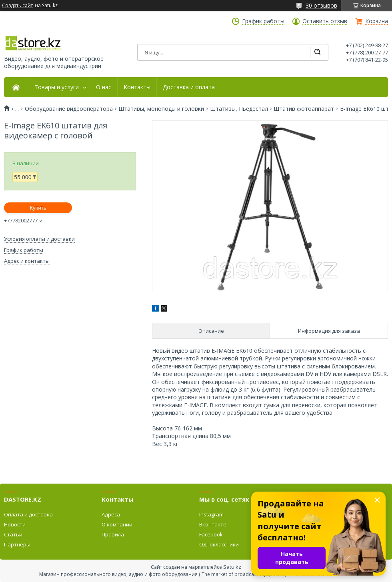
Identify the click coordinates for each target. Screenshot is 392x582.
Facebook (211, 534)
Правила (113, 534)
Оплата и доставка (28, 514)
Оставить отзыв (325, 21)
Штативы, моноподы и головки (161, 109)
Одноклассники (219, 544)
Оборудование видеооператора (69, 109)
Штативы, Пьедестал (239, 109)
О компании (117, 524)
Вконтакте (213, 524)
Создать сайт (17, 6)
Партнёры (17, 544)
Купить (38, 208)
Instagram (211, 514)
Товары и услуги (57, 87)
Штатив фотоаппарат (304, 109)
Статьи (13, 534)
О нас (104, 87)
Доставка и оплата (189, 87)
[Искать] (317, 52)
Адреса (111, 514)
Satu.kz (232, 567)
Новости (15, 524)
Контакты (137, 87)
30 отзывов (321, 5)
